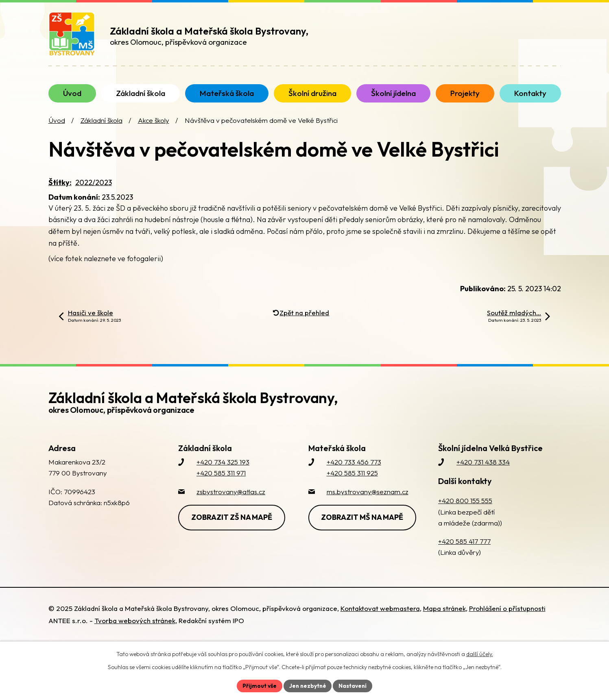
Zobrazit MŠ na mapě (363, 525)
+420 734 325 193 (223, 470)
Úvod (57, 128)
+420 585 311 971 (221, 481)
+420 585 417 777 (464, 549)
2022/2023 (94, 190)
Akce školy (154, 128)
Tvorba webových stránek (135, 629)
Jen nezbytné (308, 685)
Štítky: (60, 190)
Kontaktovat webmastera (380, 616)
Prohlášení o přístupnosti (507, 616)
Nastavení (354, 685)
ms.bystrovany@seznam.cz (368, 499)
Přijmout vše (259, 685)
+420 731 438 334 (483, 470)
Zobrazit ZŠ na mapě (232, 525)
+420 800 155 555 (465, 509)
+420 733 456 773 (354, 470)
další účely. (480, 654)
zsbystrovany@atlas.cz (231, 499)
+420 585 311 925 (352, 481)
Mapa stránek (444, 616)
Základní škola (101, 128)
